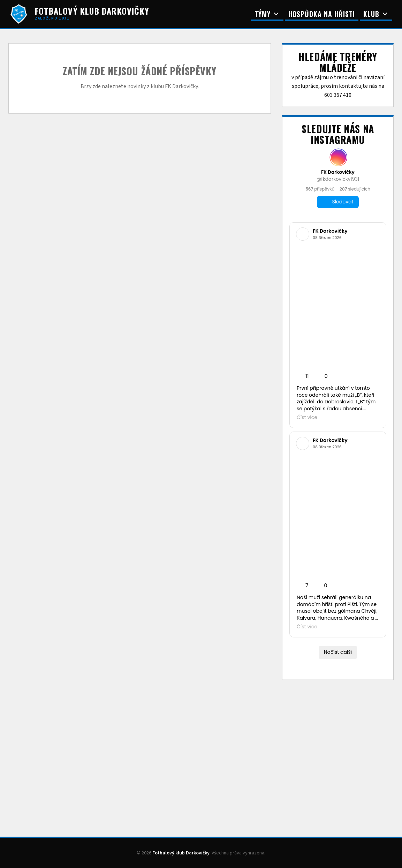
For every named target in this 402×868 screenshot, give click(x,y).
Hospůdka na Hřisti (322, 14)
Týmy (267, 14)
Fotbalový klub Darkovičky (181, 853)
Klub (376, 14)
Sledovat (338, 202)
